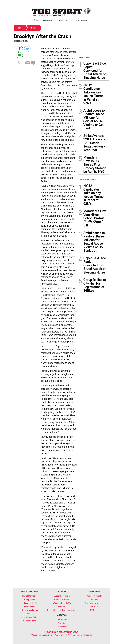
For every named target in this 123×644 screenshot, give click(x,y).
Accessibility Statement (83, 635)
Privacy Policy (67, 635)
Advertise (64, 20)
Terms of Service (54, 635)
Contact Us (81, 20)
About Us (47, 20)
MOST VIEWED (85, 57)
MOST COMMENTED (87, 180)
